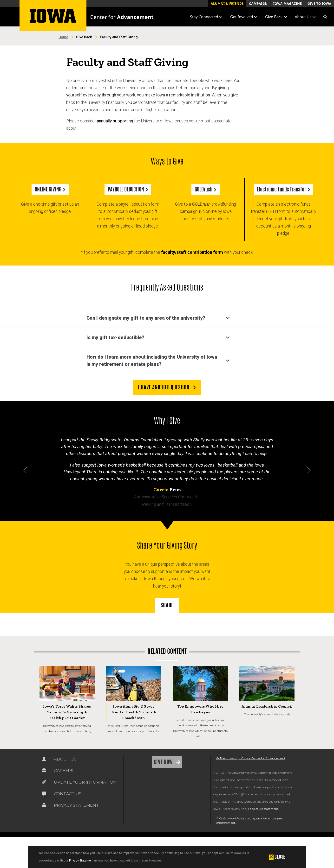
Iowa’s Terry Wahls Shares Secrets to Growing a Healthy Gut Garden (67, 712)
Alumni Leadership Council (267, 706)
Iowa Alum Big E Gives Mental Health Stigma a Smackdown (134, 712)
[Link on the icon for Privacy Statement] (44, 805)
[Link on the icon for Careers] (44, 771)
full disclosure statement (261, 809)
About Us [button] (305, 17)
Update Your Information (85, 782)
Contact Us (68, 794)
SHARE (167, 605)
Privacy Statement (81, 860)
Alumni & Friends (227, 4)
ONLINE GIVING (50, 189)
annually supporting (115, 121)
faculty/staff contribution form (192, 252)
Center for (122, 17)
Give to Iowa (319, 4)
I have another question (167, 387)
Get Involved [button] (244, 17)
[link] (137, 796)
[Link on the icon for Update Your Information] (44, 782)
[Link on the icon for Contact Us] (44, 794)
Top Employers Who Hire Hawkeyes (200, 709)
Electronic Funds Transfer (284, 189)
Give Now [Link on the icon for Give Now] (164, 762)
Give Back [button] (276, 17)
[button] (325, 17)
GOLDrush (206, 189)
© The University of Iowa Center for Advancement (251, 758)
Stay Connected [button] (206, 17)
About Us (65, 759)
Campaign (258, 4)
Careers (64, 771)
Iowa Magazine (288, 4)
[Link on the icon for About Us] (44, 759)
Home (63, 37)
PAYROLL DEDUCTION (128, 189)
